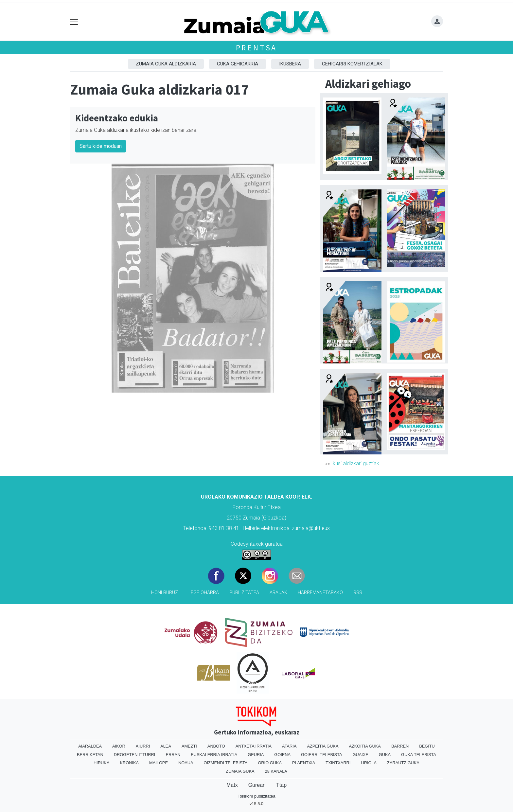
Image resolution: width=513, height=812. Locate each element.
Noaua (186, 763)
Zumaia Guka (240, 771)
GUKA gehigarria (238, 64)
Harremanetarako (320, 593)
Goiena (282, 755)
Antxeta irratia (254, 746)
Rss (358, 593)
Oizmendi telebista (225, 763)
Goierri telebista (321, 755)
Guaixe (360, 755)
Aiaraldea (90, 746)
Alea (166, 746)
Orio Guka (270, 763)
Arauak (278, 593)
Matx (232, 785)
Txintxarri (338, 763)
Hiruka (101, 763)
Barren (400, 746)
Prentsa (257, 48)
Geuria (256, 755)
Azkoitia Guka (365, 746)
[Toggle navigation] (74, 22)
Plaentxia (304, 763)
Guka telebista (419, 755)
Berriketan (90, 755)
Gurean (257, 785)
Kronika (129, 763)
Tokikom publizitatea (256, 796)
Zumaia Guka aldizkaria (166, 64)
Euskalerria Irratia (214, 755)
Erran (173, 755)
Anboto (216, 746)
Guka (385, 755)
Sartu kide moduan (101, 146)
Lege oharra (204, 593)
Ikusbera (290, 64)
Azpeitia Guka (323, 746)
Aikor (119, 746)
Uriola (369, 763)
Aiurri (143, 746)
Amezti (189, 746)
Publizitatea (244, 593)
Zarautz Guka (403, 763)
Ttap (281, 785)
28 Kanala (276, 771)
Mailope (159, 763)
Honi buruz (165, 593)
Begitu (427, 746)
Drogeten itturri (135, 755)
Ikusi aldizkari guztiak (355, 463)
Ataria (289, 746)
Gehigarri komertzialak (352, 64)
